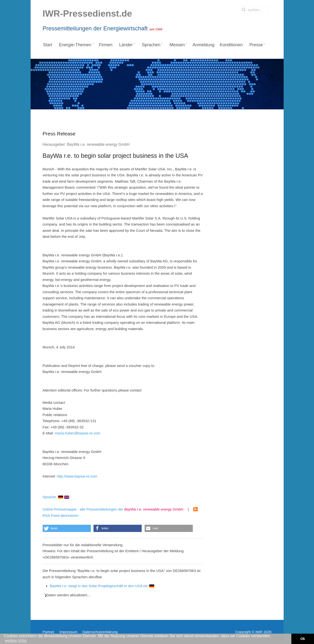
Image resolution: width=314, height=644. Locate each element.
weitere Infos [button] (16, 641)
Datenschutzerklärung (100, 632)
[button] (67, 528)
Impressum (68, 632)
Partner (49, 632)
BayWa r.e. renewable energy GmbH (98, 144)
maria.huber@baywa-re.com (77, 433)
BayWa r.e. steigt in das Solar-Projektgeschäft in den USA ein (102, 586)
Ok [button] (303, 639)
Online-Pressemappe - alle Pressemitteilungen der (113, 509)
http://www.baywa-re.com (77, 476)
